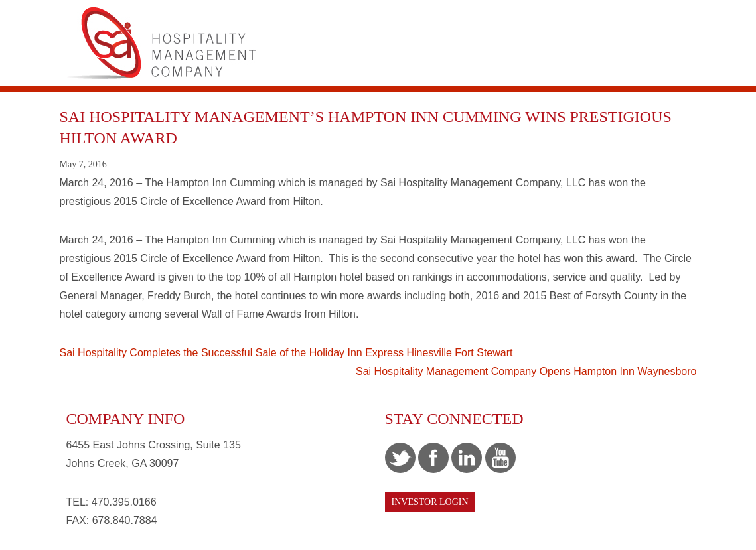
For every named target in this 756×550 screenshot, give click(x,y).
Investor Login (430, 502)
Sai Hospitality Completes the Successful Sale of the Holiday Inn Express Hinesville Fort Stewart (286, 353)
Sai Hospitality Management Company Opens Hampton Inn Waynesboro (526, 371)
